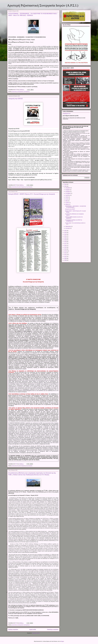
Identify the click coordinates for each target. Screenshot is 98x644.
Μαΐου (67, 201)
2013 (65, 251)
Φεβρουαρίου (68, 226)
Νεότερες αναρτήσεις (13, 630)
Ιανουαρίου (68, 228)
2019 (65, 240)
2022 (65, 234)
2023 (65, 232)
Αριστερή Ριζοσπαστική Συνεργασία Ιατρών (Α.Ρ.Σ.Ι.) (43, 5)
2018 (65, 242)
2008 (65, 260)
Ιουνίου (67, 199)
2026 (65, 184)
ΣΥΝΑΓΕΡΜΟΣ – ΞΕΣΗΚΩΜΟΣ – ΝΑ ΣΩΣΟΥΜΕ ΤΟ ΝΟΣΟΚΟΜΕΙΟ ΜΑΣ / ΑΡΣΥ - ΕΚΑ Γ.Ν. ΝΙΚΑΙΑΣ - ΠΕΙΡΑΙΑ (33, 14)
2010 (65, 257)
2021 (65, 236)
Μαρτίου (67, 204)
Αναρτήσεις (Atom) (36, 633)
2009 (65, 258)
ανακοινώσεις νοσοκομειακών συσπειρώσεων (21, 91)
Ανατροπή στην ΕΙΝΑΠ (15, 99)
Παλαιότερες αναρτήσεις (53, 630)
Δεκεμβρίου (68, 188)
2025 (65, 186)
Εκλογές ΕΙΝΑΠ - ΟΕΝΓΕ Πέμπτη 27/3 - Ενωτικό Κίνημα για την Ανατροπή (32, 194)
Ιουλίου (67, 197)
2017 (65, 244)
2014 (65, 249)
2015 (65, 247)
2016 (65, 245)
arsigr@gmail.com (67, 114)
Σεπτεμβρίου (68, 193)
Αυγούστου (68, 195)
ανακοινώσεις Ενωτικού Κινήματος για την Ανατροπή (22, 187)
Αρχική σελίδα (33, 630)
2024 (65, 231)
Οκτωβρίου (68, 192)
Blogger (62, 641)
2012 (65, 253)
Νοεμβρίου (68, 190)
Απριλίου (67, 203)
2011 (65, 255)
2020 (65, 238)
